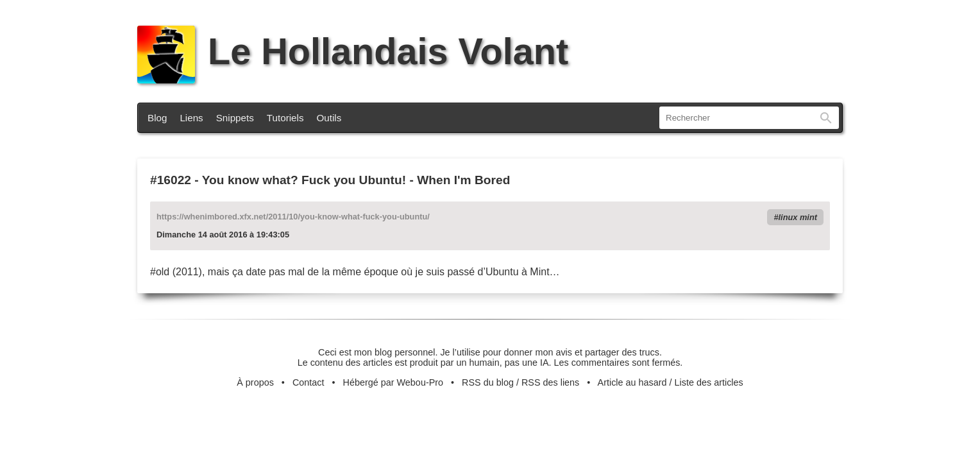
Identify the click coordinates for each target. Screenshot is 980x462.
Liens (191, 118)
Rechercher (826, 118)
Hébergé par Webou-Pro (393, 382)
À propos (255, 382)
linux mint (798, 217)
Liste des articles (709, 382)
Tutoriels (285, 118)
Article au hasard (632, 382)
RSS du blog (488, 382)
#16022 (171, 180)
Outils (329, 118)
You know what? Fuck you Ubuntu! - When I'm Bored (356, 180)
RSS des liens (550, 382)
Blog (157, 118)
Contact (308, 382)
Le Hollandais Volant (353, 51)
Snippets (235, 118)
